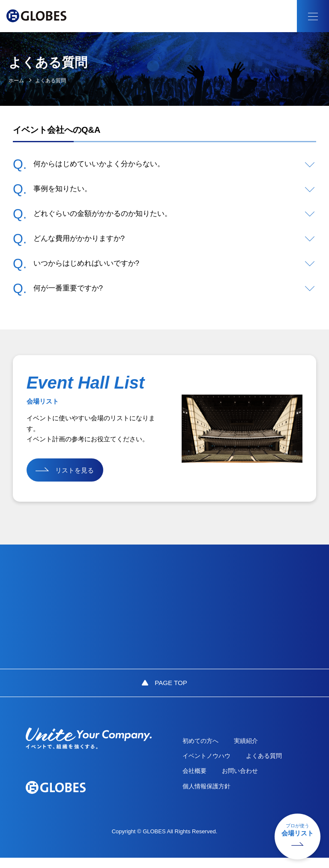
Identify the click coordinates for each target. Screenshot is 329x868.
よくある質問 (270, 765)
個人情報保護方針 (210, 796)
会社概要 (198, 781)
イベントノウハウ (210, 765)
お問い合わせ (246, 781)
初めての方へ (204, 750)
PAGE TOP (171, 691)
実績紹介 (252, 750)
